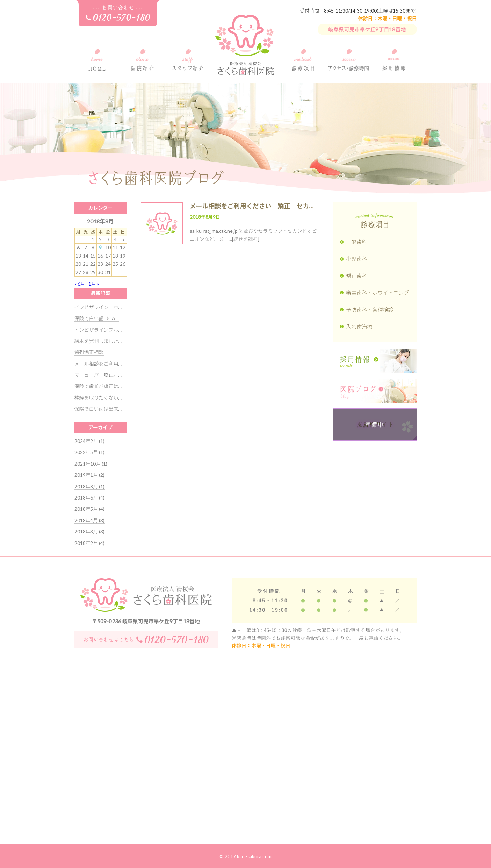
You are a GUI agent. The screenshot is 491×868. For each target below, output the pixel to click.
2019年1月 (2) (90, 475)
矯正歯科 (357, 276)
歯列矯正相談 (89, 352)
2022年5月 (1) (90, 452)
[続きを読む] (246, 239)
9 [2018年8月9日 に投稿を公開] (100, 247)
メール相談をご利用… (98, 364)
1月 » (94, 284)
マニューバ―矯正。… (98, 375)
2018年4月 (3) (90, 520)
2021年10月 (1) (91, 464)
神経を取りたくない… (98, 398)
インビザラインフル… (98, 330)
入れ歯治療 (359, 327)
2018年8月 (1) (90, 486)
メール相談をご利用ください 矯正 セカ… (252, 206)
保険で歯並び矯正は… (98, 386)
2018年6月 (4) (90, 498)
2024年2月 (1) (90, 441)
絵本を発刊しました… (98, 341)
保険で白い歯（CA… (97, 318)
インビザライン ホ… (98, 307)
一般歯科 (357, 242)
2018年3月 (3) (90, 532)
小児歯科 (357, 259)
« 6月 (80, 284)
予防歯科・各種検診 (370, 310)
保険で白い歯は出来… (98, 409)
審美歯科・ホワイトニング (378, 293)
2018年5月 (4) (90, 509)
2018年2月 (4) (90, 543)
